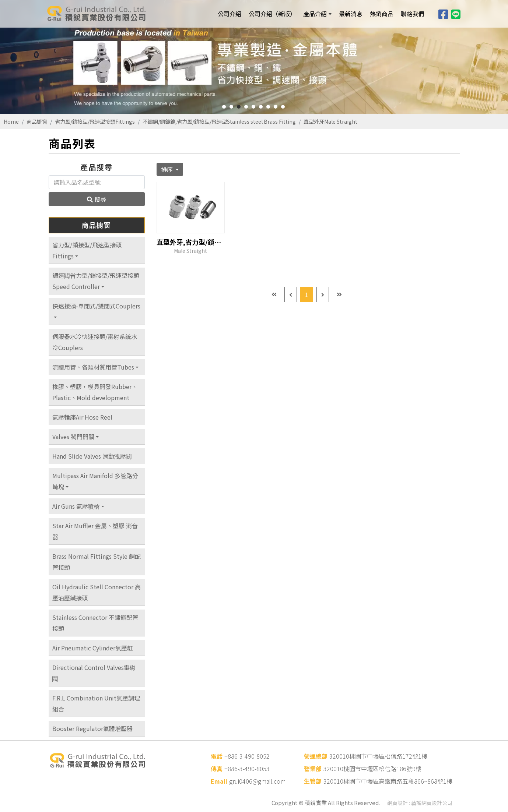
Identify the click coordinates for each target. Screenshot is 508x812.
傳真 (217, 769)
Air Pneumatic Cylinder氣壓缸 (93, 648)
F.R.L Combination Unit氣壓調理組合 (96, 703)
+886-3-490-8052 (247, 756)
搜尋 (97, 199)
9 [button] (283, 107)
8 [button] (276, 107)
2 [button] (231, 107)
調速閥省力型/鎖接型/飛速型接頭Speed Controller (96, 281)
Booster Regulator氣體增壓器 (92, 728)
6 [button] (261, 107)
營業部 (313, 769)
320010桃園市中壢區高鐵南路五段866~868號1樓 (388, 781)
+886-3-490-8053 (247, 769)
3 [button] (239, 107)
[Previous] (291, 294)
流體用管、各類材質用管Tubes (93, 367)
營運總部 (316, 756)
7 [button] (268, 107)
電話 (217, 756)
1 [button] (224, 107)
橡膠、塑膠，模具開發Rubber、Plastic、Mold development (95, 392)
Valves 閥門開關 (73, 437)
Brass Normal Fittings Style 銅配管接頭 (97, 562)
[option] (254, 57)
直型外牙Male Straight (330, 121)
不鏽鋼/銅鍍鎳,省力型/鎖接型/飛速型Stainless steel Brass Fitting (219, 121)
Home (11, 121)
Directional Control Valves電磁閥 (94, 673)
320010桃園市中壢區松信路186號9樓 (372, 769)
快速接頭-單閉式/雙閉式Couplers (96, 306)
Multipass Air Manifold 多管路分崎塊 (95, 481)
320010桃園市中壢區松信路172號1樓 (378, 756)
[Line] (456, 14)
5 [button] (253, 107)
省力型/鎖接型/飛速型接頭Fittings (95, 121)
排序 (168, 169)
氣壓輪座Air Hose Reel (82, 417)
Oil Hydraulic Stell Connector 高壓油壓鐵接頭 (97, 592)
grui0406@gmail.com (257, 781)
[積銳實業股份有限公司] (96, 14)
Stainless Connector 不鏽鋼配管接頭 (95, 623)
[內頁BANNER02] (254, 57)
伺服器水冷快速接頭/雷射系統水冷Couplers (95, 342)
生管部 (313, 781)
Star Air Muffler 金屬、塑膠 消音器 (95, 531)
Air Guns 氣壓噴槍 (76, 506)
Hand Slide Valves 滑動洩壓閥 (92, 456)
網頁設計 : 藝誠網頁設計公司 (420, 803)
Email (219, 781)
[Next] (323, 294)
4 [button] (246, 107)
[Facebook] (443, 14)
